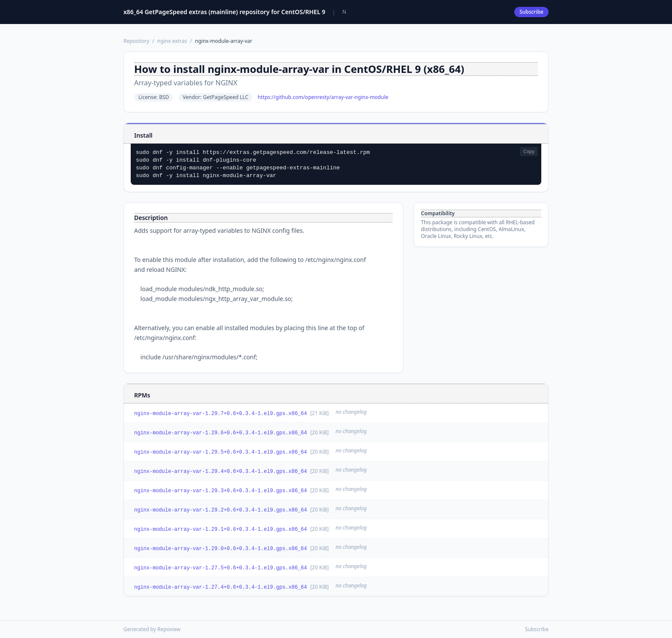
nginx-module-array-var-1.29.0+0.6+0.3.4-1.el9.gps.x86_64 (220, 549)
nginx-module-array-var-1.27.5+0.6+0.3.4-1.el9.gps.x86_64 (220, 568)
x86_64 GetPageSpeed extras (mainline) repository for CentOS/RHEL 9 (224, 12)
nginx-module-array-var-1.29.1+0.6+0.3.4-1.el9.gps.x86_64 (220, 530)
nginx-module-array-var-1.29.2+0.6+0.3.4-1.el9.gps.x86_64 (220, 510)
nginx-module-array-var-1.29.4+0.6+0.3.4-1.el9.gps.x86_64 (220, 472)
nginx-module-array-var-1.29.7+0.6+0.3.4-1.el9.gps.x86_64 (220, 414)
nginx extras (172, 41)
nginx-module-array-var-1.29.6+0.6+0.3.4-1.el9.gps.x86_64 (220, 433)
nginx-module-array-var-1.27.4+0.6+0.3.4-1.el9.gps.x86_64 (220, 587)
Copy (529, 151)
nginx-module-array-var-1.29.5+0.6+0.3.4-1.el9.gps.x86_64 (220, 452)
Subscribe (531, 12)
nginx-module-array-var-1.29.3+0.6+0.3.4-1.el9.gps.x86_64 (220, 491)
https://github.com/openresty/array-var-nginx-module (323, 97)
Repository (136, 41)
